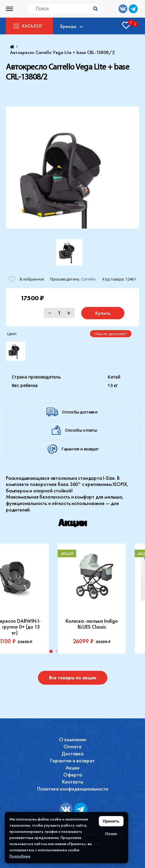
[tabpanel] (92, 599)
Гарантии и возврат (72, 760)
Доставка (72, 753)
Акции (72, 767)
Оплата (72, 746)
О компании (72, 739)
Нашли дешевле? (111, 334)
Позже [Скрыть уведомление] (111, 834)
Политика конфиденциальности (73, 789)
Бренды (68, 26)
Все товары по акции (73, 678)
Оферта (73, 775)
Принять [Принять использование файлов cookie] (111, 821)
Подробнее (20, 856)
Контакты (73, 782)
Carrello (89, 279)
